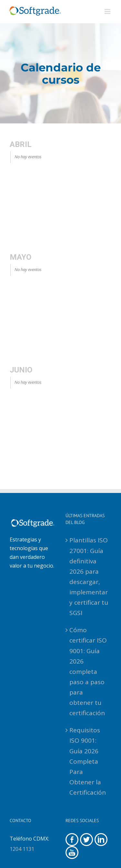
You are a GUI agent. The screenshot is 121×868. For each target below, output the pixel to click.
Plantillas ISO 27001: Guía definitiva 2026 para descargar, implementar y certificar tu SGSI (89, 576)
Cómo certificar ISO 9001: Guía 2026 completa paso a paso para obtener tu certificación (88, 671)
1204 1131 (22, 849)
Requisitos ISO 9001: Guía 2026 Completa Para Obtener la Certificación (88, 761)
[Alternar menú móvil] (108, 11)
